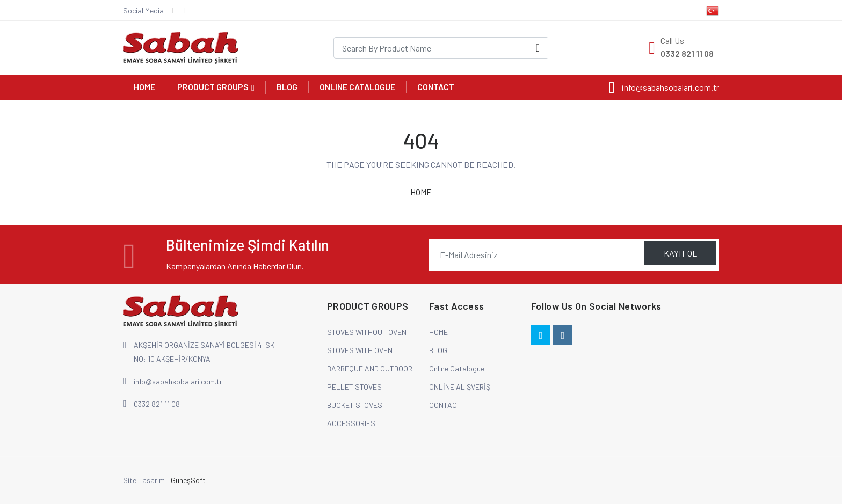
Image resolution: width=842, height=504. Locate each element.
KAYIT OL (680, 253)
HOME (144, 87)
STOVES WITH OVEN (360, 350)
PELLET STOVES (354, 387)
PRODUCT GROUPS (213, 87)
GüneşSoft (188, 480)
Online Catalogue (357, 87)
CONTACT (436, 87)
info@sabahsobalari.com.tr (178, 381)
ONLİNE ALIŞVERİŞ (460, 387)
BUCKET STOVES (355, 405)
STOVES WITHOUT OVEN (367, 332)
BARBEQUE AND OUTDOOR (370, 368)
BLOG (287, 87)
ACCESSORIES (351, 423)
